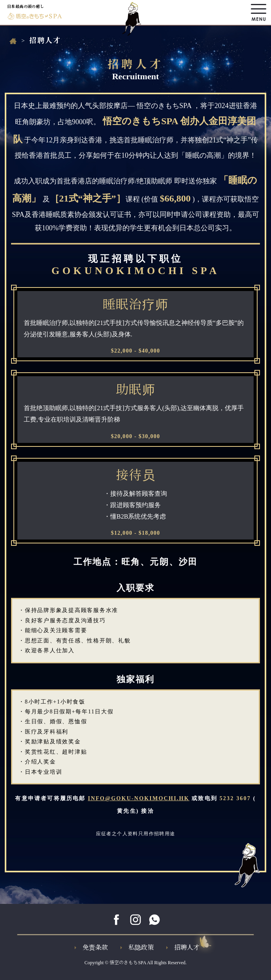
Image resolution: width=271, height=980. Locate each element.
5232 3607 (235, 798)
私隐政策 (137, 947)
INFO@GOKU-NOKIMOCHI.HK (138, 798)
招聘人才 (183, 947)
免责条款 (91, 947)
